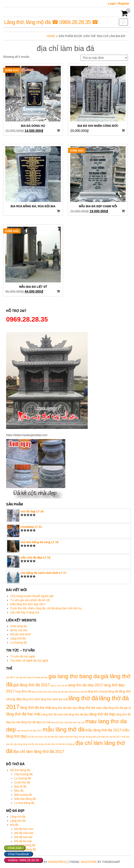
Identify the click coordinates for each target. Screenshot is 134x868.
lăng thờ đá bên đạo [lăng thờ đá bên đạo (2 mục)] (65, 708)
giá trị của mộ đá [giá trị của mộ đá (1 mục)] (59, 686)
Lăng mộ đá (18, 817)
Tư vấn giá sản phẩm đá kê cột (30, 600)
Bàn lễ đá (20, 786)
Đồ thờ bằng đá (20, 770)
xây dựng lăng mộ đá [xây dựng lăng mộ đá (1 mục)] (24, 744)
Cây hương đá (23, 774)
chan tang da (18, 626)
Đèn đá (19, 791)
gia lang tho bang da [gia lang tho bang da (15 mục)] (74, 676)
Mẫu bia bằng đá (25, 799)
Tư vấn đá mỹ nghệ (23, 656)
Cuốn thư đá (22, 782)
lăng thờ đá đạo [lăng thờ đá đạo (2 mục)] (79, 714)
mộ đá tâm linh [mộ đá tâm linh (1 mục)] (51, 737)
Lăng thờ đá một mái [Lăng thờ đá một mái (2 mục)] (55, 714)
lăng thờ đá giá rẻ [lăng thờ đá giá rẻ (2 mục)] (120, 708)
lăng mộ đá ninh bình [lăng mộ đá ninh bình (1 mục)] (42, 692)
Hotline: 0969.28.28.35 (24, 860)
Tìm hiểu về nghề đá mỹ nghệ (29, 661)
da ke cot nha (19, 630)
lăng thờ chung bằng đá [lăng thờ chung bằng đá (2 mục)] (103, 691)
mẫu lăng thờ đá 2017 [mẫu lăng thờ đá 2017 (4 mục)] (103, 730)
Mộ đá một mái (24, 833)
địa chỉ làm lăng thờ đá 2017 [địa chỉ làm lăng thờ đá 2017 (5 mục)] (39, 751)
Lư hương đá (19, 643)
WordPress (58, 862)
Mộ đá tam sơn (24, 829)
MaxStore (89, 862)
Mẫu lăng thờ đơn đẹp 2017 (28, 604)
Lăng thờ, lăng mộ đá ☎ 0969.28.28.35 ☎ (51, 22)
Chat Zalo (15, 848)
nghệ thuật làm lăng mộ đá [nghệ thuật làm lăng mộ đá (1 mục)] (72, 737)
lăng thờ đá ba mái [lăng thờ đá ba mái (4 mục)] (36, 708)
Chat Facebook (19, 854)
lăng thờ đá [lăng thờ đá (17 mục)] (83, 698)
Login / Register (119, 3)
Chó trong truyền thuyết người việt (32, 596)
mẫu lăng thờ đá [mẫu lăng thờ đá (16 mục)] (64, 729)
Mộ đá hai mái (23, 837)
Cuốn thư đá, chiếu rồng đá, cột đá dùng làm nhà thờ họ (46, 608)
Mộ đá (14, 825)
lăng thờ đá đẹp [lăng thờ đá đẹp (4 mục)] (102, 714)
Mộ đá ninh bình (20, 634)
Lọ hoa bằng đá (24, 803)
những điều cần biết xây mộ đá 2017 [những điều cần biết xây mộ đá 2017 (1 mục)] (103, 737)
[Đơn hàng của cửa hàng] (104, 58)
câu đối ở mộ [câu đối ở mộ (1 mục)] (12, 677)
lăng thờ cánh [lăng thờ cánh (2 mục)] (31, 699)
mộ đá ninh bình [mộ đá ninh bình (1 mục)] (35, 737)
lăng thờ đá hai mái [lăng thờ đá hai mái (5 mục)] (23, 714)
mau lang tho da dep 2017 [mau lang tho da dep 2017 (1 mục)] (29, 731)
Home (51, 36)
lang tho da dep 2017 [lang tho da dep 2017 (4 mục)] (86, 685)
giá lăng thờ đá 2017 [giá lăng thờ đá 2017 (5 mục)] (32, 685)
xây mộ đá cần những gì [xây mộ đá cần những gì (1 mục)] (63, 744)
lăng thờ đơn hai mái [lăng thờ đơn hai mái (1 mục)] (74, 722)
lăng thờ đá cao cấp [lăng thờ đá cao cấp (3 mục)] (93, 708)
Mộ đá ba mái (23, 841)
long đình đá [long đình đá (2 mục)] (23, 691)
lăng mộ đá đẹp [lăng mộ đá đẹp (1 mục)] (60, 692)
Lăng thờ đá (18, 638)
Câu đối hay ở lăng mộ (25, 612)
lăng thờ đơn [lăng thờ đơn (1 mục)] (57, 722)
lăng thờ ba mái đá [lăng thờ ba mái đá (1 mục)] (78, 692)
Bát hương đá (23, 795)
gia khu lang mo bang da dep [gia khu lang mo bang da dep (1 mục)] (34, 677)
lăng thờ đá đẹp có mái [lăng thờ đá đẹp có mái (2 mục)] (36, 722)
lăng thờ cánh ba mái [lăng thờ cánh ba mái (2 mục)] (54, 699)
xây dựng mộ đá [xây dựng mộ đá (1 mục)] (43, 744)
